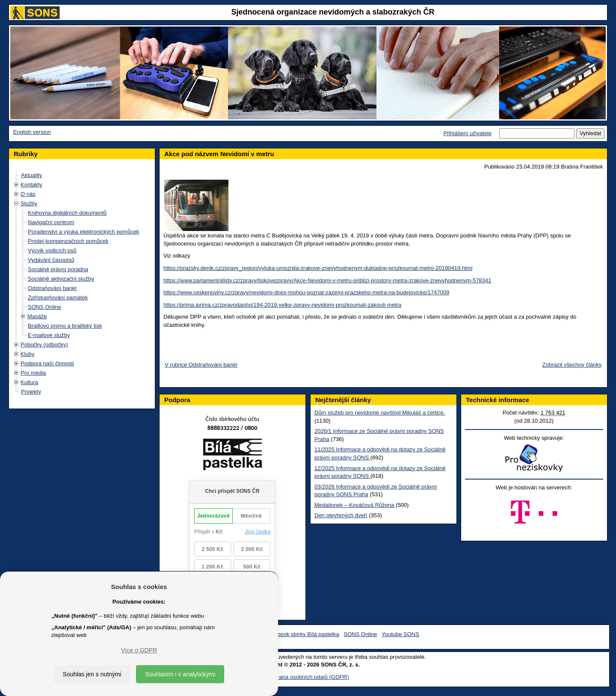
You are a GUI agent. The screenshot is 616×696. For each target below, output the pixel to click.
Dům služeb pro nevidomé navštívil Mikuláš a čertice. (380, 413)
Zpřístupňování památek (58, 298)
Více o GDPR (139, 650)
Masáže (37, 316)
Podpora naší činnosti (47, 363)
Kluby (28, 354)
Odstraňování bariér (52, 288)
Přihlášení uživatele (467, 133)
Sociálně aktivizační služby (61, 279)
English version (32, 132)
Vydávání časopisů (51, 260)
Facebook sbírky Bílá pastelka (302, 634)
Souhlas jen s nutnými (92, 674)
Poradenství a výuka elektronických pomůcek (83, 232)
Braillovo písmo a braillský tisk (65, 326)
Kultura (29, 382)
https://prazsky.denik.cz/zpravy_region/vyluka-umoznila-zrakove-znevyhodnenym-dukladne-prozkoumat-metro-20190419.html (318, 268)
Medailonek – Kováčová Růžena (354, 505)
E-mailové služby (49, 335)
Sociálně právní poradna (58, 269)
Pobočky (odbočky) (44, 345)
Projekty (31, 392)
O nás (28, 194)
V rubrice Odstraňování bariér (201, 365)
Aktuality (31, 175)
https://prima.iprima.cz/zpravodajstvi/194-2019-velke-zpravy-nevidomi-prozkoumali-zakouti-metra (282, 305)
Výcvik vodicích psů (52, 250)
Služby (29, 203)
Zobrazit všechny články (572, 365)
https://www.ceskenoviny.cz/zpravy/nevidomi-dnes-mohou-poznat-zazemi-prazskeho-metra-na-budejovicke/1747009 (306, 292)
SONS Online (44, 307)
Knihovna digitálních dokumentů (67, 213)
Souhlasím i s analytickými (180, 674)
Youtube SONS (400, 634)
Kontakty (31, 185)
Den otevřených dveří (341, 515)
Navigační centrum (51, 222)
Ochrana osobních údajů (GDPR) (308, 677)
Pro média (33, 373)
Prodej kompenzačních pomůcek (68, 241)
